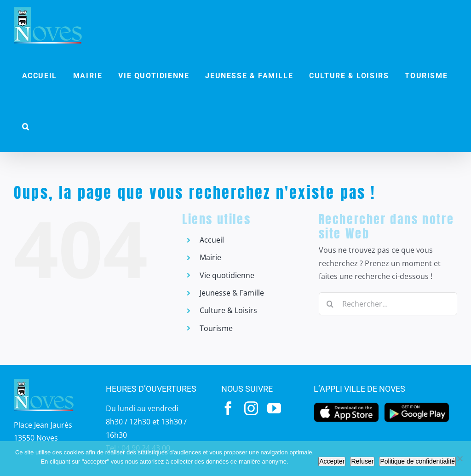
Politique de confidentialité (417, 461)
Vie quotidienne (227, 275)
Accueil (212, 240)
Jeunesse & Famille (232, 293)
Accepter (332, 461)
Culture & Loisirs (228, 310)
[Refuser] (460, 459)
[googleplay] (417, 405)
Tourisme (216, 328)
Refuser (362, 461)
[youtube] (274, 408)
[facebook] (228, 408)
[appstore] (346, 405)
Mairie (210, 257)
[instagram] (251, 408)
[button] (26, 127)
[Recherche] (330, 304)
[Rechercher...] (388, 304)
